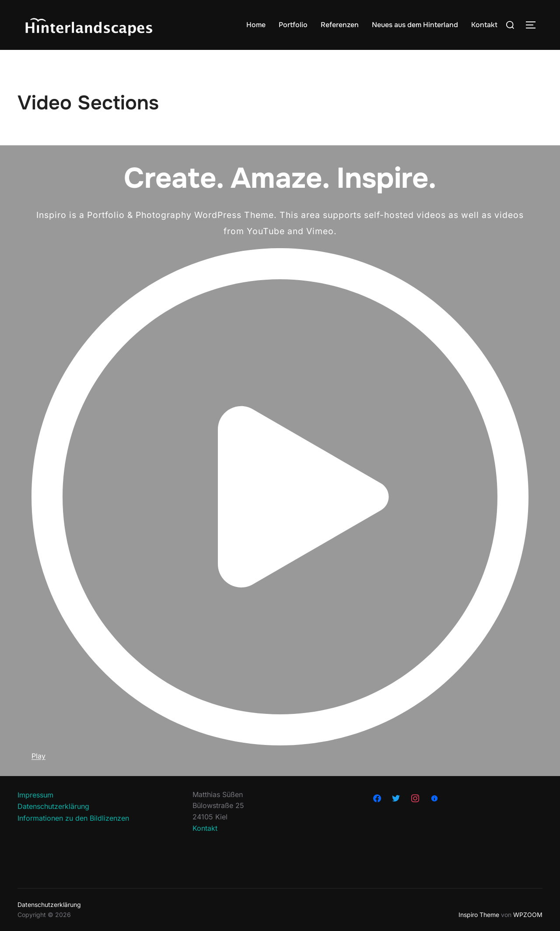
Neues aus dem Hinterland (415, 25)
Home (256, 25)
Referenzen (340, 25)
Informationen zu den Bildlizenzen (73, 818)
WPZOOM (528, 915)
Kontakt (484, 25)
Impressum (35, 795)
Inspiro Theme (479, 915)
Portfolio (293, 25)
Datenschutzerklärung (53, 806)
